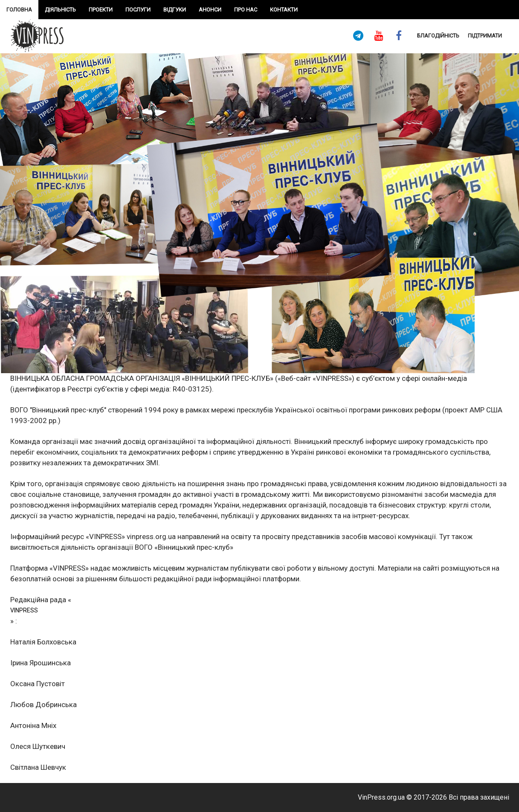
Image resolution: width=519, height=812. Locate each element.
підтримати (485, 36)
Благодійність (438, 36)
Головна (19, 10)
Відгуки (175, 10)
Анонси (210, 10)
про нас (246, 10)
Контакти (284, 10)
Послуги (138, 10)
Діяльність (60, 10)
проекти (101, 10)
